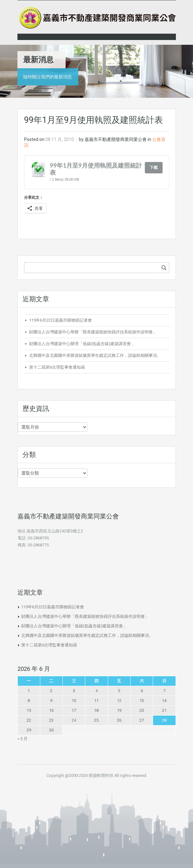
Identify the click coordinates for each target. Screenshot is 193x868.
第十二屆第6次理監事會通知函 (57, 367)
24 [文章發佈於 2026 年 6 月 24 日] (74, 720)
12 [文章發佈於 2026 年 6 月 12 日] (119, 701)
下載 (154, 167)
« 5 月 (23, 739)
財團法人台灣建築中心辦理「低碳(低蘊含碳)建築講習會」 (82, 344)
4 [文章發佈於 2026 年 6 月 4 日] (96, 691)
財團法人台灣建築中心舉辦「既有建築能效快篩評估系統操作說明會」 (93, 332)
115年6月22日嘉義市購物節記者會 (61, 320)
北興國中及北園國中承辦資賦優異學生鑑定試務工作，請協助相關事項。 (95, 355)
